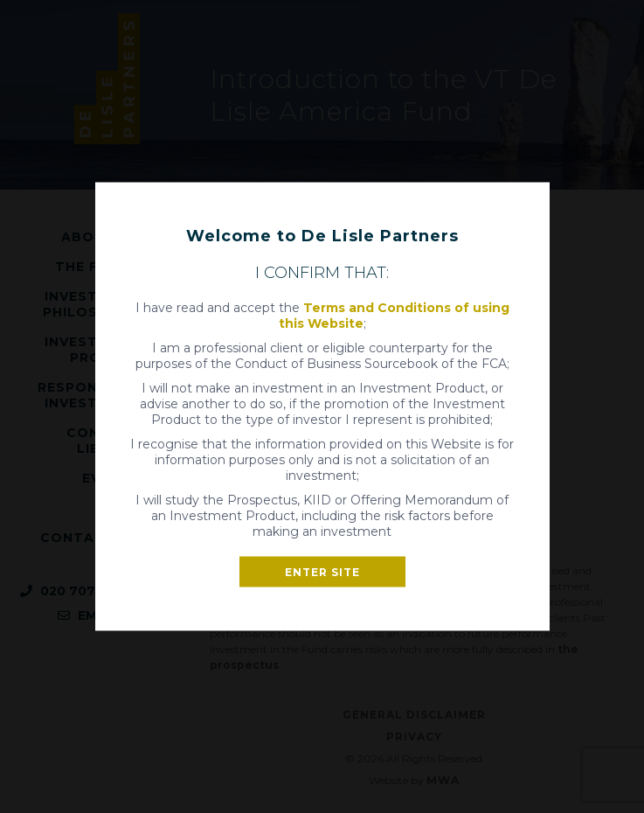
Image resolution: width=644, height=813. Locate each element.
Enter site (322, 572)
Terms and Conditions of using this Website (394, 316)
